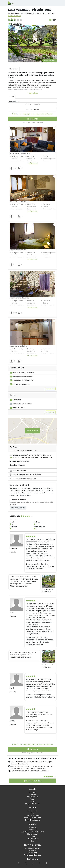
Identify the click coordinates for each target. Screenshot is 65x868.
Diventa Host (32, 811)
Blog (32, 841)
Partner (32, 799)
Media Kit (32, 794)
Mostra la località (15, 16)
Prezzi (12, 97)
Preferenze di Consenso (32, 855)
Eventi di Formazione (32, 820)
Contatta (32, 119)
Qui (11, 457)
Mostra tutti (32, 163)
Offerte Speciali (32, 834)
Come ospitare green (33, 815)
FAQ (32, 813)
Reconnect (32, 829)
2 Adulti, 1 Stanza (32, 109)
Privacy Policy (32, 850)
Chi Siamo (32, 792)
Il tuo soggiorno (14, 101)
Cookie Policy (32, 853)
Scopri (32, 836)
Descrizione (14, 69)
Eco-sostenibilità (32, 839)
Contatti (32, 801)
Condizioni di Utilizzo (33, 848)
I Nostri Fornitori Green (32, 818)
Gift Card (32, 827)
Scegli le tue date (33, 781)
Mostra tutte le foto (50, 60)
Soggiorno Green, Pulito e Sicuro (33, 832)
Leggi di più (33, 93)
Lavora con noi (33, 797)
